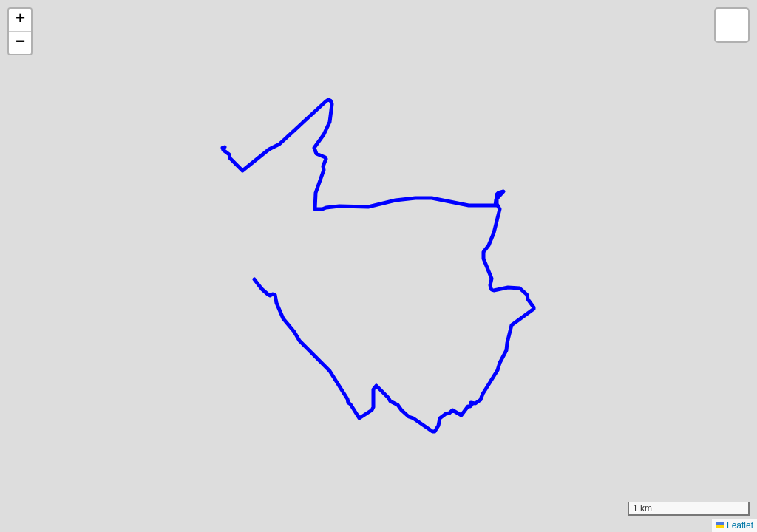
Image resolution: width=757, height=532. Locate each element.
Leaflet (734, 525)
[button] (20, 20)
